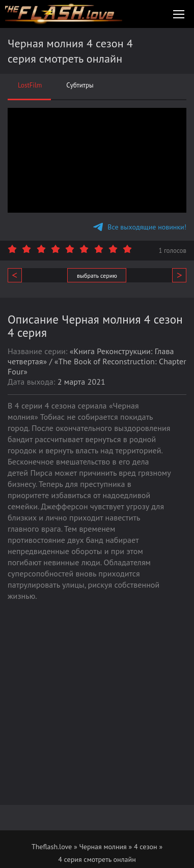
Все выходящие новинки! (140, 227)
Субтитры (80, 85)
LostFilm (30, 85)
